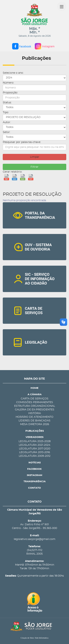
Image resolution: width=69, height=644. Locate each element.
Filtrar (34, 167)
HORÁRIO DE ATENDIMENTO (34, 417)
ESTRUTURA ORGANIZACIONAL (35, 406)
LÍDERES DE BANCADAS (34, 421)
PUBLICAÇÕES (35, 431)
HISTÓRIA (35, 413)
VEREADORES (34, 437)
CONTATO (34, 488)
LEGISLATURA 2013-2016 (35, 452)
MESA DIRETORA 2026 (35, 424)
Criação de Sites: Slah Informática (34, 638)
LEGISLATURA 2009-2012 (35, 456)
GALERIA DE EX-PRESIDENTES (35, 410)
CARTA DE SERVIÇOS (35, 399)
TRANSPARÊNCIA (35, 482)
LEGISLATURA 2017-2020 (35, 449)
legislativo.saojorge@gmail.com (35, 539)
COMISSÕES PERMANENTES (35, 402)
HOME (34, 388)
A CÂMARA (35, 395)
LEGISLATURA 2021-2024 (34, 445)
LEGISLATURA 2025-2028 (35, 441)
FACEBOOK (34, 469)
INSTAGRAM (34, 475)
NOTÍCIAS (35, 463)
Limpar (35, 157)
